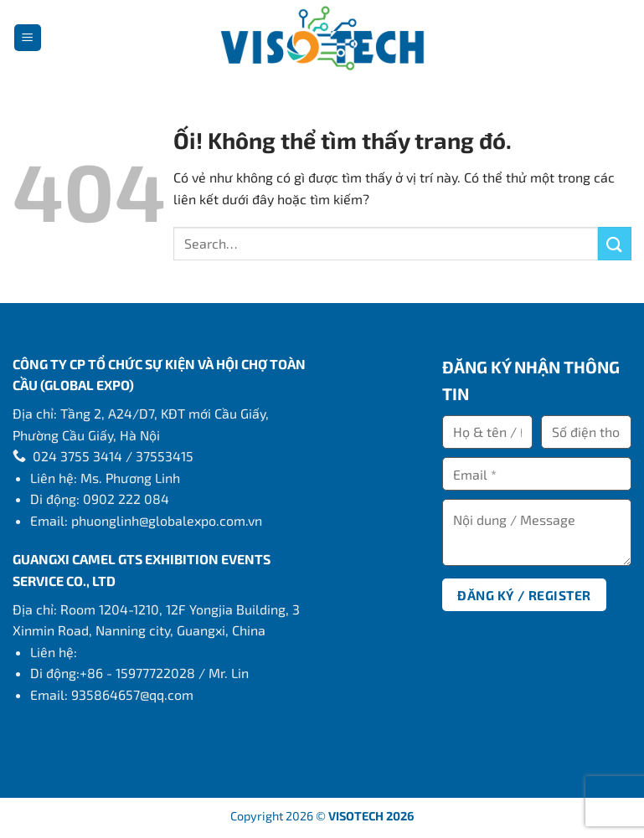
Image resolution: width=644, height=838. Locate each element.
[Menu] (28, 38)
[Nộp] (615, 243)
